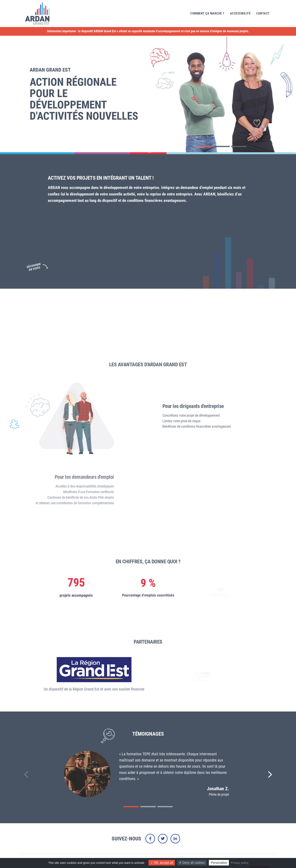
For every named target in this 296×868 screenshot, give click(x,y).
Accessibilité (240, 13)
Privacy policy (240, 863)
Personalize (219, 863)
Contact (263, 13)
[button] (205, 146)
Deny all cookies (192, 863)
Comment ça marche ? (207, 13)
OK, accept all (162, 863)
